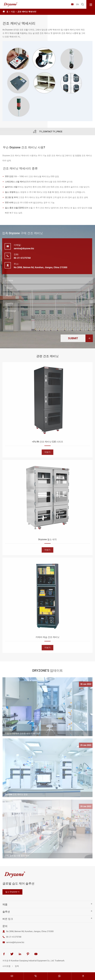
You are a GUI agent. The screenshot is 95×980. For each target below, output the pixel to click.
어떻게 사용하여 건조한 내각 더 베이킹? (23, 735)
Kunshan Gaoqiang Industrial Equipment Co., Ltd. (33, 961)
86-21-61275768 (21, 258)
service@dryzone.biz (22, 248)
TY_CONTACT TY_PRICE (48, 133)
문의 (5, 926)
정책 (17, 966)
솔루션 (6, 912)
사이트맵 (6, 966)
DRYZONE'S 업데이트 (48, 669)
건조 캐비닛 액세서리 (27, 12)
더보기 (47, 454)
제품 (13, 12)
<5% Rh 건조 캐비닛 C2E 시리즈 (47, 443)
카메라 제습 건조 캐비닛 (47, 639)
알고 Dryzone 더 (12, 892)
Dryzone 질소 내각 (47, 541)
